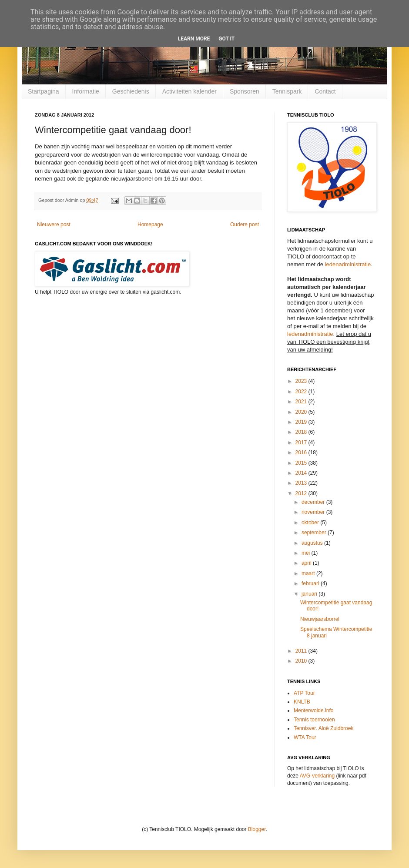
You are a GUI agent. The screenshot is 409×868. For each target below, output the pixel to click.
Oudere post (245, 225)
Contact (325, 91)
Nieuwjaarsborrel (320, 619)
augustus (313, 543)
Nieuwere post (54, 225)
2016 (302, 452)
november (314, 512)
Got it (226, 39)
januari (310, 594)
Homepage (150, 225)
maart (309, 573)
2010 (302, 661)
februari (311, 583)
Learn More (194, 39)
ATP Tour (304, 693)
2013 (302, 483)
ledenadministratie (348, 264)
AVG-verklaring (317, 776)
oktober (311, 523)
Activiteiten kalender (189, 91)
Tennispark (287, 91)
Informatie (86, 91)
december (314, 502)
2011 (302, 651)
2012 (302, 493)
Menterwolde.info (313, 710)
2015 (302, 463)
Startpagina (44, 91)
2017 (302, 442)
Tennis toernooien (314, 720)
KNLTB (302, 702)
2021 (302, 402)
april (307, 563)
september (315, 533)
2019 (302, 422)
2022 (302, 392)
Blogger (257, 829)
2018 (302, 432)
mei (307, 553)
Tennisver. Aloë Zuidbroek (324, 728)
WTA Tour (305, 737)
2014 (302, 473)
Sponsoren (245, 91)
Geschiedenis (131, 91)
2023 (302, 381)
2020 (302, 412)
